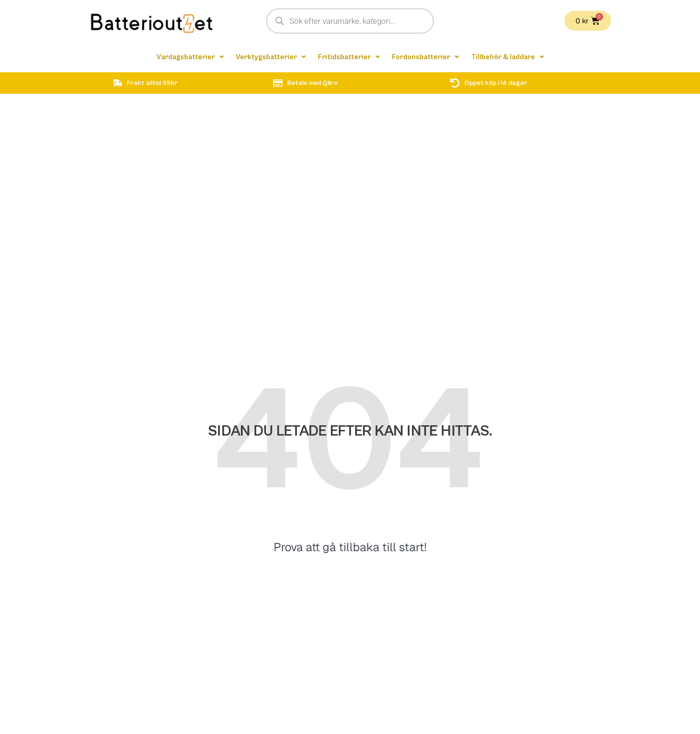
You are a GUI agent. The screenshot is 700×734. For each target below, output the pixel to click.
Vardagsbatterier (187, 57)
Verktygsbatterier (269, 57)
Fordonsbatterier (427, 57)
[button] (187, 57)
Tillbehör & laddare (511, 57)
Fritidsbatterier (349, 57)
